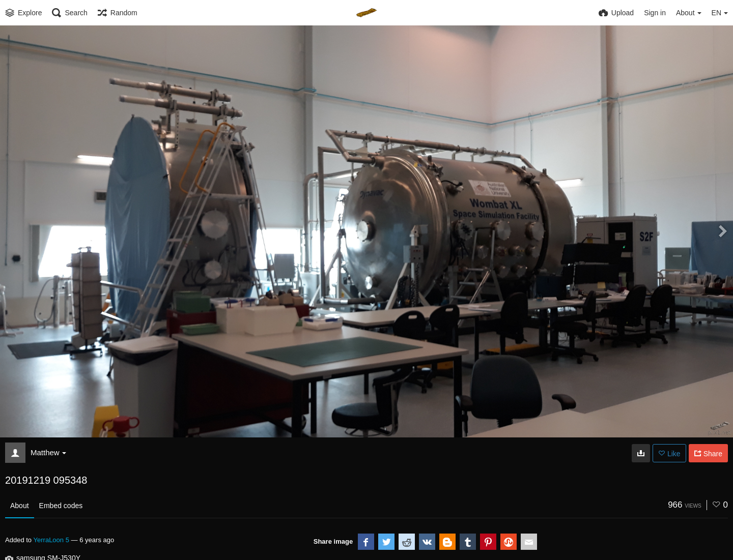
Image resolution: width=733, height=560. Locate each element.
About (20, 506)
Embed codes (61, 506)
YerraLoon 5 (51, 540)
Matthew (48, 452)
